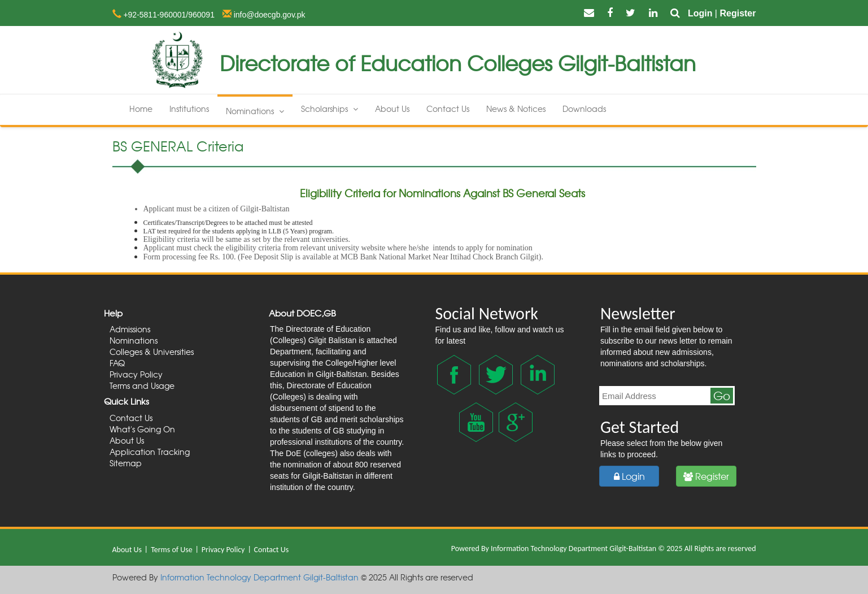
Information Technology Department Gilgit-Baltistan (573, 549)
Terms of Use (173, 550)
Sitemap (126, 463)
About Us (392, 109)
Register (738, 13)
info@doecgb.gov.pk (269, 15)
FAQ (117, 363)
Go (722, 396)
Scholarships (330, 109)
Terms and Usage (142, 385)
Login (700, 13)
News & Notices (516, 109)
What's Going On (142, 429)
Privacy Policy (136, 374)
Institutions (189, 109)
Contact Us (448, 109)
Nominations (255, 111)
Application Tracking (150, 452)
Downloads (584, 109)
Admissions (130, 329)
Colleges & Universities (152, 352)
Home (141, 109)
